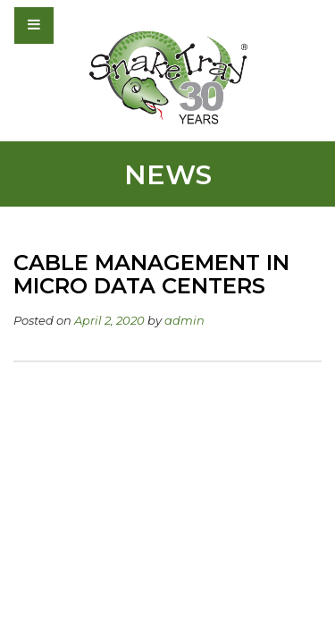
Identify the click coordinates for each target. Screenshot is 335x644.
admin (184, 320)
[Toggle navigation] (82, 25)
